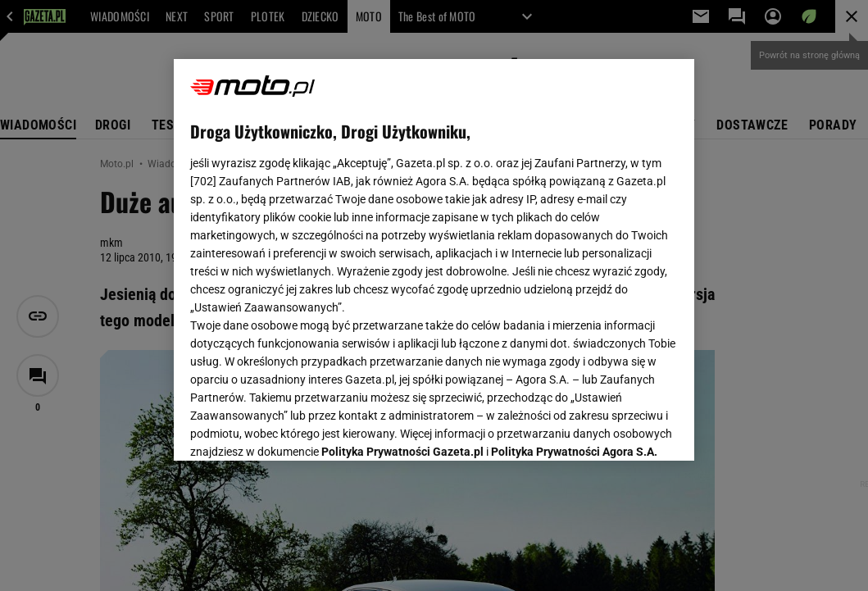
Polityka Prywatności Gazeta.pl (402, 252)
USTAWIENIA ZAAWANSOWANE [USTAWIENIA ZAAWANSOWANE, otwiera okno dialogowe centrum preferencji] (297, 428)
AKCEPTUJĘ (623, 429)
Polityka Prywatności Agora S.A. (574, 252)
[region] (434, 260)
